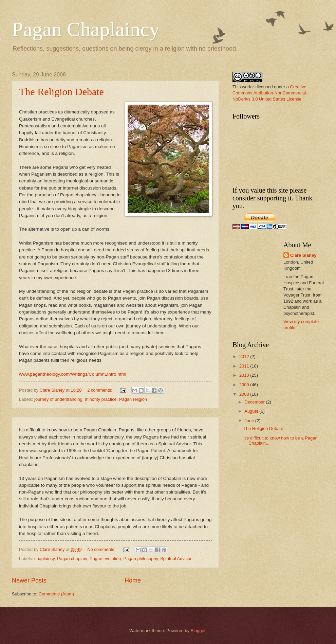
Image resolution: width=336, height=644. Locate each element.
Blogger (198, 631)
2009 (245, 385)
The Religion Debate (61, 92)
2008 (245, 394)
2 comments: (100, 390)
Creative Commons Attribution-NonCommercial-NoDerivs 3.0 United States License (270, 93)
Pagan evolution (105, 559)
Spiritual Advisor (176, 559)
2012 (245, 356)
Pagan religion (133, 399)
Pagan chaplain (72, 559)
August (252, 411)
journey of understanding (58, 399)
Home (133, 580)
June (250, 421)
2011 (245, 366)
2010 (245, 375)
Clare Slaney (303, 255)
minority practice (101, 399)
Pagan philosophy (141, 559)
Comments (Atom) (56, 594)
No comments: (102, 549)
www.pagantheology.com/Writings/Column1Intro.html (73, 374)
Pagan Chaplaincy (86, 29)
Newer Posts (29, 580)
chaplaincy (44, 559)
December (255, 402)
